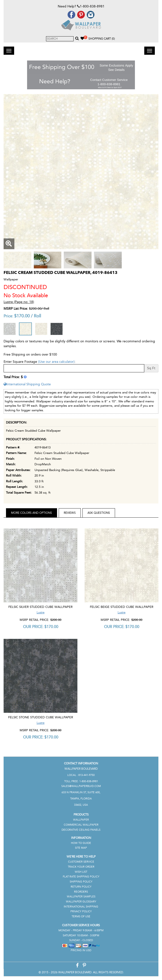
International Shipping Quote (27, 384)
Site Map (81, 848)
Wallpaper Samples (81, 897)
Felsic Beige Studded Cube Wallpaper (122, 607)
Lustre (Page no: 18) (19, 302)
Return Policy (81, 887)
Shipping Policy (81, 882)
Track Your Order (81, 867)
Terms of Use (81, 916)
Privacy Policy (81, 911)
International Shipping (81, 907)
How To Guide (81, 843)
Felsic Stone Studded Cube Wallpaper (41, 717)
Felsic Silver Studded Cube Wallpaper (40, 607)
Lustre (41, 612)
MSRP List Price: (16, 309)
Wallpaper (81, 820)
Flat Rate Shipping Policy (81, 877)
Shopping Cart (102, 39)
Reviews (70, 513)
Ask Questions (99, 513)
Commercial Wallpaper (81, 825)
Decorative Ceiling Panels (81, 830)
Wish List (81, 872)
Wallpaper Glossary (81, 902)
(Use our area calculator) (56, 362)
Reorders (81, 892)
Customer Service (81, 862)
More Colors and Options (32, 513)
